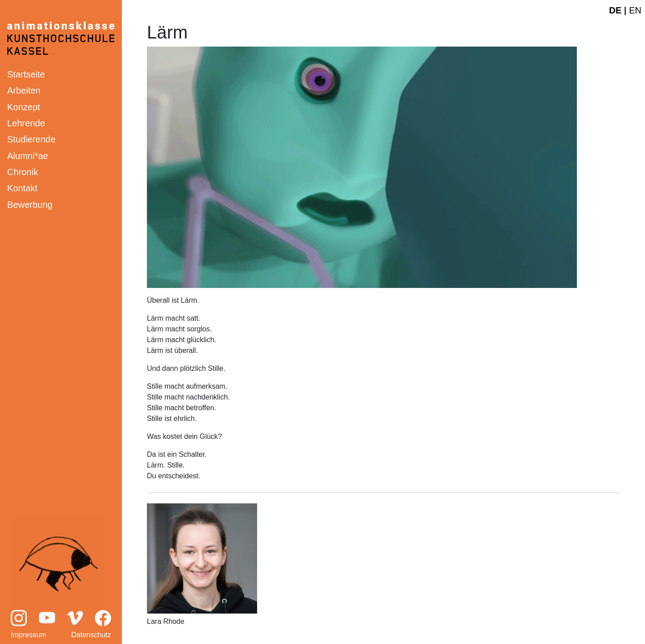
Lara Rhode (166, 621)
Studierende (31, 139)
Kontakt (22, 188)
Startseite (26, 74)
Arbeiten (24, 90)
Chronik (23, 172)
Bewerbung (30, 205)
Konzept (24, 107)
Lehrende (26, 123)
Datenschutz (91, 635)
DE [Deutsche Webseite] (615, 10)
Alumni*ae (28, 156)
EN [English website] (635, 10)
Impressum (28, 635)
